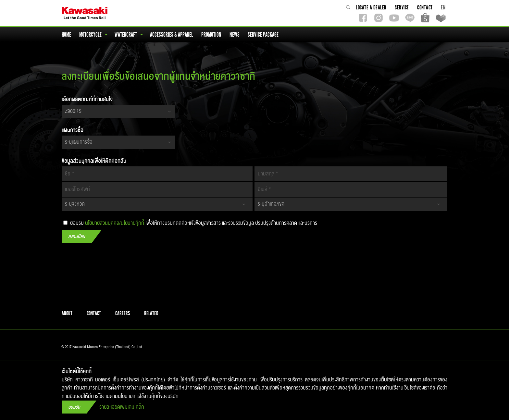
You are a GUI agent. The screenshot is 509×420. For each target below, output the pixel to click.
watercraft (129, 35)
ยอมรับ (74, 407)
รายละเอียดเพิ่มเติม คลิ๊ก (122, 407)
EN (443, 7)
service (402, 7)
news (235, 35)
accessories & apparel (172, 35)
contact (425, 7)
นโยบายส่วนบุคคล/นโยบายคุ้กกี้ (115, 223)
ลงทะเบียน (77, 237)
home (67, 35)
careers (123, 313)
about (67, 313)
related (151, 313)
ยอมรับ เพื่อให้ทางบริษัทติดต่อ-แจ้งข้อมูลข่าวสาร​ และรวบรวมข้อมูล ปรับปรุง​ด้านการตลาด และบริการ (190, 223)
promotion (212, 35)
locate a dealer (372, 7)
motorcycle (93, 35)
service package (264, 35)
